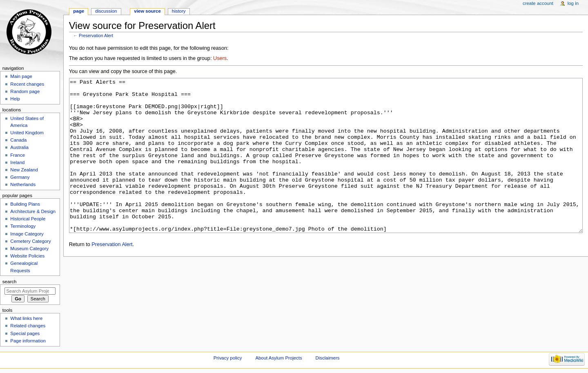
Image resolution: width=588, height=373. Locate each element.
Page (79, 11)
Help (15, 99)
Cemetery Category (30, 241)
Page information (28, 341)
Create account (538, 3)
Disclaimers (328, 358)
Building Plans (25, 204)
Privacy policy (228, 358)
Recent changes (27, 84)
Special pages (25, 333)
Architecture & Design (33, 211)
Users (220, 58)
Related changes (28, 326)
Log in (573, 3)
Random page (25, 91)
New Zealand (24, 170)
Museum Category (29, 249)
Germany (20, 177)
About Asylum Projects (278, 358)
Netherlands (23, 184)
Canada (18, 140)
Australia (19, 147)
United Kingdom (27, 133)
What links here (26, 318)
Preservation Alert (96, 36)
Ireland (17, 162)
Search (10, 282)
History (179, 11)
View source (147, 11)
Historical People (28, 219)
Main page (21, 76)
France (18, 155)
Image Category (27, 234)
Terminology (23, 226)
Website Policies (27, 256)
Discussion (106, 11)
